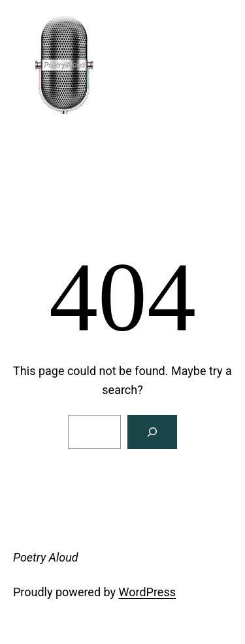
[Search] (152, 432)
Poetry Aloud (66, 144)
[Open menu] (20, 183)
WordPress (147, 592)
